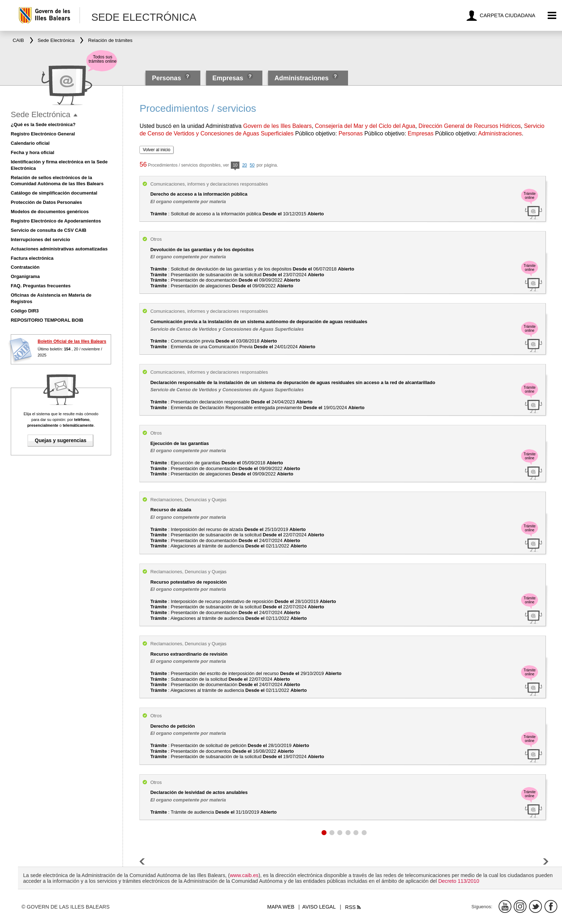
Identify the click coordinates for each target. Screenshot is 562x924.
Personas (167, 78)
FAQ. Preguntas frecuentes (41, 286)
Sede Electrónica (41, 114)
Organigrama (25, 276)
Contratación (25, 267)
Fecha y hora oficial (32, 152)
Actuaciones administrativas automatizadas (59, 249)
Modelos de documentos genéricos (50, 212)
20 (245, 165)
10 (235, 166)
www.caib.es (244, 875)
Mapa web (281, 907)
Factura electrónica (32, 258)
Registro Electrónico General (43, 134)
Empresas (228, 78)
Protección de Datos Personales (46, 202)
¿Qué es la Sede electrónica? (43, 125)
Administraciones (302, 78)
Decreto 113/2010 (459, 881)
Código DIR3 (25, 311)
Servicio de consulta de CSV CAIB (49, 230)
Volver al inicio (156, 150)
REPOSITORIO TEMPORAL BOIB (47, 320)
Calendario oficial (30, 143)
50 (252, 165)
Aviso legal (319, 907)
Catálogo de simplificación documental (54, 193)
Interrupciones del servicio (40, 240)
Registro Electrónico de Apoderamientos (56, 221)
